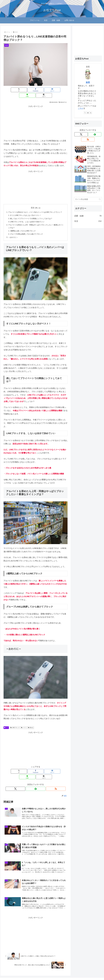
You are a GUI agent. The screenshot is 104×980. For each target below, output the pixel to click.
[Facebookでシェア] (25, 90)
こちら (81, 108)
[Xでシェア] (14, 90)
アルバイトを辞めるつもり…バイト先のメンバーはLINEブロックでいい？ (35, 207)
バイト (24, 723)
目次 (33, 202)
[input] (88, 199)
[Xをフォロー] (31, 779)
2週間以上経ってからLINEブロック (23, 226)
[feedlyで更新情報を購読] (36, 779)
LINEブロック (15, 723)
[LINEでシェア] (46, 90)
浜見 (88, 82)
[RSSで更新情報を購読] (40, 779)
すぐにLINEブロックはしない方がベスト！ (26, 210)
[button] (57, 90)
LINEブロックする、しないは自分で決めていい (28, 217)
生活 (6, 723)
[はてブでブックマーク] (36, 90)
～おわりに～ (13, 233)
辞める (31, 723)
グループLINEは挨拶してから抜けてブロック (27, 229)
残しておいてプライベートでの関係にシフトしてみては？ (31, 213)
